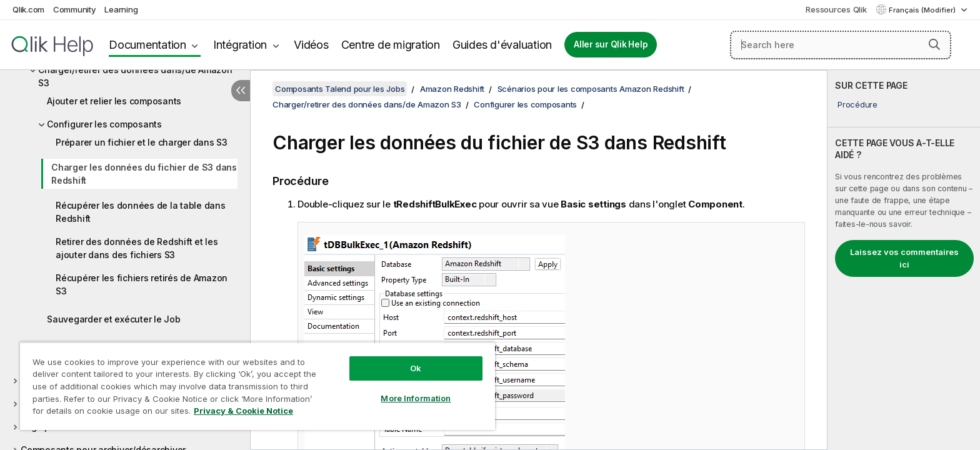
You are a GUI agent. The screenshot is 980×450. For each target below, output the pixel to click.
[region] (257, 386)
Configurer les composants (104, 124)
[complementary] (904, 260)
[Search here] (841, 45)
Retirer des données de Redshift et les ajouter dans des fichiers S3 (137, 248)
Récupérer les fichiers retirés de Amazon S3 (142, 284)
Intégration (240, 45)
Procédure (857, 104)
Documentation (147, 45)
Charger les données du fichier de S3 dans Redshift (144, 174)
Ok (416, 368)
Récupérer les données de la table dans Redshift (141, 212)
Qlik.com (28, 9)
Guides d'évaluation (502, 45)
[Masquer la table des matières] (241, 91)
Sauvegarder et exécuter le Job (114, 319)
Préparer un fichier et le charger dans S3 (142, 142)
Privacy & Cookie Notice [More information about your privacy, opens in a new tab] (243, 411)
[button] (934, 44)
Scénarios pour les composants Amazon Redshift (591, 89)
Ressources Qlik (836, 9)
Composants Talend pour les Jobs (340, 89)
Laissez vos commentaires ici (904, 258)
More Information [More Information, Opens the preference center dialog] (416, 398)
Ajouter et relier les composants (114, 101)
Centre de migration (391, 45)
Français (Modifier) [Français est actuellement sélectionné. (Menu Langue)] (923, 10)
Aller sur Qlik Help (611, 44)
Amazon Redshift (452, 89)
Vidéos (311, 45)
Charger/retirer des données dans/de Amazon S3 (135, 76)
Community (75, 9)
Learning (121, 9)
